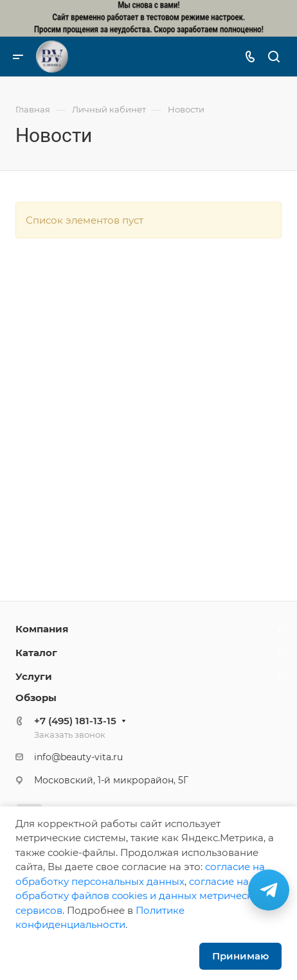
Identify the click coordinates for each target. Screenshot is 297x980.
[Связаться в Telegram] (269, 890)
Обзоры (36, 698)
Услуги (34, 676)
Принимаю (240, 956)
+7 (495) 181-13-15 (75, 721)
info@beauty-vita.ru (78, 757)
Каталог (36, 653)
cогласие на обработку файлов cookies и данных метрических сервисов (140, 896)
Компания (42, 629)
